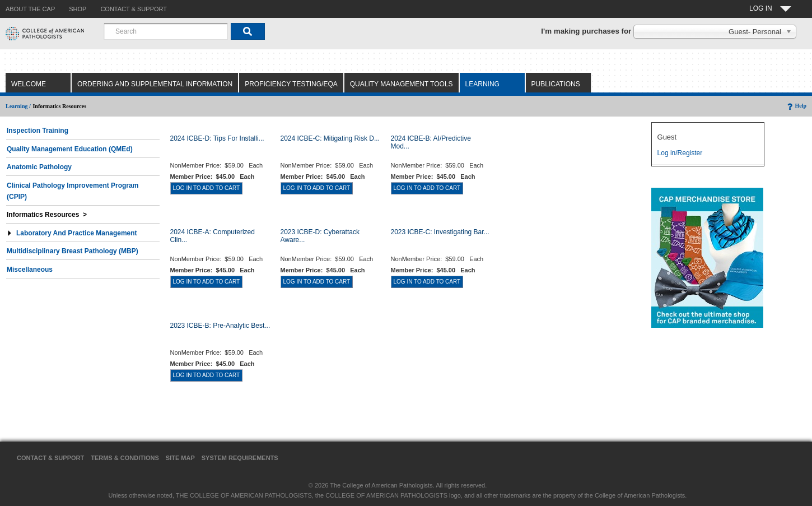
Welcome (29, 84)
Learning (482, 84)
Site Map (180, 458)
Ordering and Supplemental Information (155, 84)
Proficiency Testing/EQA (291, 84)
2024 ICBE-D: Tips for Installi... (217, 138)
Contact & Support (50, 458)
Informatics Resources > (47, 215)
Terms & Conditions (125, 458)
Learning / (18, 106)
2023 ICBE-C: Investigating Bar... (440, 232)
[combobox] (166, 31)
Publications (556, 84)
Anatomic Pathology (39, 167)
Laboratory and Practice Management (72, 233)
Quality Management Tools (402, 84)
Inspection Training (38, 131)
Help (796, 106)
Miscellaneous (30, 270)
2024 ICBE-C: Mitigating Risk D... (330, 138)
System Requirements (240, 458)
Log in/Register (680, 153)
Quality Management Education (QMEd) (70, 149)
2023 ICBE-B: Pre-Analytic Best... (220, 326)
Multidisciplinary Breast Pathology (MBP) (73, 251)
